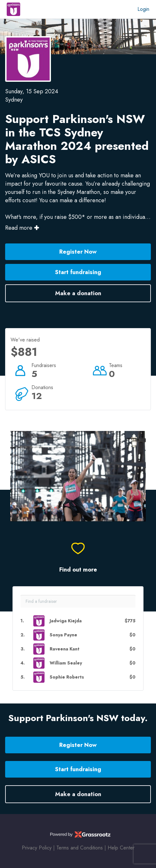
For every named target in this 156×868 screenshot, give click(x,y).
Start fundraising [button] (78, 272)
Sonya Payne (63, 635)
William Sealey (66, 663)
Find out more (78, 570)
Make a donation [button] (78, 293)
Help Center (121, 848)
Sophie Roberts (67, 677)
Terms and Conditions (80, 848)
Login (143, 9)
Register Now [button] (78, 252)
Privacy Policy (37, 848)
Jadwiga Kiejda (66, 621)
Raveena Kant (65, 649)
